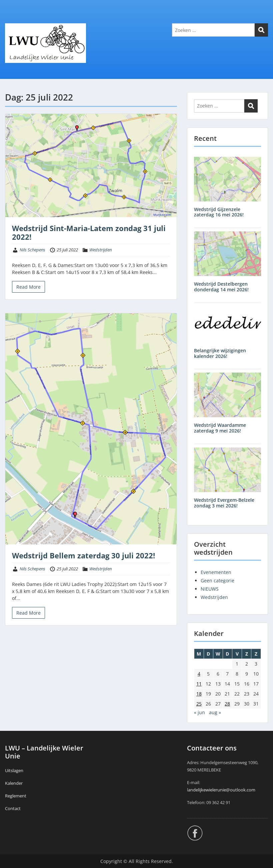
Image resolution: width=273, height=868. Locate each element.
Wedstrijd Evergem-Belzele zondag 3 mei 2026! (224, 503)
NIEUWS (210, 589)
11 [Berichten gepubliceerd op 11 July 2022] (199, 684)
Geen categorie (217, 580)
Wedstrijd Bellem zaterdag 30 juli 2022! (83, 555)
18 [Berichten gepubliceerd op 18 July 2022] (199, 694)
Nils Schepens (32, 250)
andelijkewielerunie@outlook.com (222, 790)
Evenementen (216, 572)
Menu (12, 19)
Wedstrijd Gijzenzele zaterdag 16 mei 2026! (219, 212)
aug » (215, 712)
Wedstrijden (100, 250)
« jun (199, 712)
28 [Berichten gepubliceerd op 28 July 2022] (227, 704)
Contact (13, 808)
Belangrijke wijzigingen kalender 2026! (220, 353)
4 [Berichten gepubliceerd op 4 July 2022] (199, 674)
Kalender (14, 783)
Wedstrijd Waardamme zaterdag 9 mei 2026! (220, 428)
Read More (28, 287)
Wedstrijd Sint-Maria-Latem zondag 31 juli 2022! (89, 232)
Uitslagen (14, 770)
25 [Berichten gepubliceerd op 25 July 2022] (199, 704)
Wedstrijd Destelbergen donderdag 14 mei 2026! (221, 287)
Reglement (16, 796)
